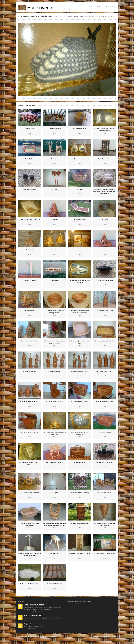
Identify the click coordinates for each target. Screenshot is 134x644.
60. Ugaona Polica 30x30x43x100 (80, 553)
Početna (92, 7)
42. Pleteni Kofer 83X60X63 (29, 432)
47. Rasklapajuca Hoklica (54, 462)
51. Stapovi (54, 493)
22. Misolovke (54, 280)
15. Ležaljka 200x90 (80, 220)
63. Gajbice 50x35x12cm (54, 584)
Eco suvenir (36, 8)
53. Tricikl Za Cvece (105, 493)
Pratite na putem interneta (32, 615)
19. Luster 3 (80, 250)
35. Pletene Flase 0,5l (54, 371)
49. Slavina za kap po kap (105, 462)
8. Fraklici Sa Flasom (105, 159)
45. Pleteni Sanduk (105, 432)
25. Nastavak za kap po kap (105, 280)
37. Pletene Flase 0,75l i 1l (105, 371)
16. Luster (105, 220)
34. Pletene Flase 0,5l (29, 371)
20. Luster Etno (105, 250)
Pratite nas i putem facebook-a (34, 605)
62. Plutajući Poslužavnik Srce (29, 584)
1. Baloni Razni (29, 129)
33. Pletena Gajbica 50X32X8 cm (105, 341)
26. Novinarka (29, 311)
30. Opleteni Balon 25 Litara (29, 341)
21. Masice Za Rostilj (29, 280)
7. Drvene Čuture (80, 159)
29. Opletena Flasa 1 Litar (105, 311)
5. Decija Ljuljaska (29, 159)
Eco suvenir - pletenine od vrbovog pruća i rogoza (38, 636)
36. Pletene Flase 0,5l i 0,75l (80, 371)
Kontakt (112, 7)
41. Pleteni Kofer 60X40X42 (105, 402)
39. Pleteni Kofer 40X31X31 (54, 402)
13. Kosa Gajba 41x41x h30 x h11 (29, 220)
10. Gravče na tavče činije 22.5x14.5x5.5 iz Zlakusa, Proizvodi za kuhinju (64, 16)
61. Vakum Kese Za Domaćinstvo (105, 553)
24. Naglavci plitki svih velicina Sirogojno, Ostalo (100, 16)
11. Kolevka (80, 189)
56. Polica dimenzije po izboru (80, 523)
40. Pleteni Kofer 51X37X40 (80, 402)
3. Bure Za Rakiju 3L (80, 129)
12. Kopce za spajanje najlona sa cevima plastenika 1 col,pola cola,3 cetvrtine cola (105, 191)
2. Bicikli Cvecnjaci (54, 129)
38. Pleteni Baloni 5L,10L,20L (29, 402)
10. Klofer (54, 189)
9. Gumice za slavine (29, 189)
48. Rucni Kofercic (80, 462)
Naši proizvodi (102, 7)
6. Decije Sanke (54, 159)
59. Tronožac (54, 553)
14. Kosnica (54, 220)
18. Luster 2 (54, 250)
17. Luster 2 (29, 250)
